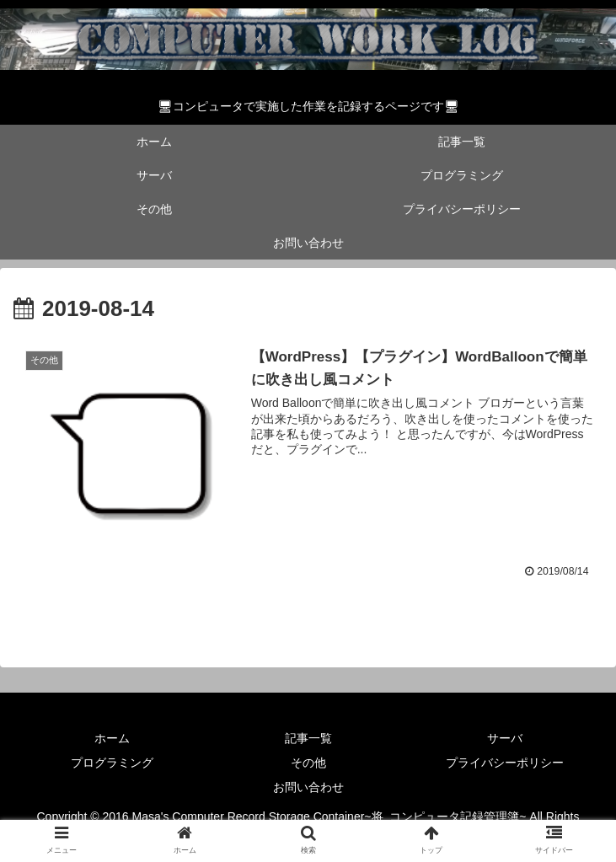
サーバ (505, 738)
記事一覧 (308, 738)
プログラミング (112, 763)
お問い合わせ (308, 787)
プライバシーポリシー (505, 763)
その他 (308, 763)
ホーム (112, 738)
